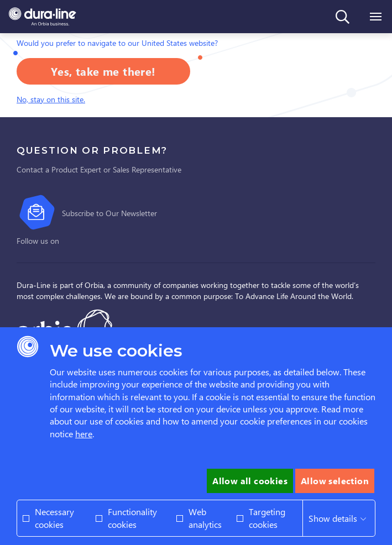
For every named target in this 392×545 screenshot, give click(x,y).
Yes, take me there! (103, 71)
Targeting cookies (267, 518)
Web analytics (205, 518)
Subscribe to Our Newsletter (109, 213)
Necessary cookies (54, 518)
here (84, 434)
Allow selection (335, 481)
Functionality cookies (132, 518)
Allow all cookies (250, 481)
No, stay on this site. (51, 99)
